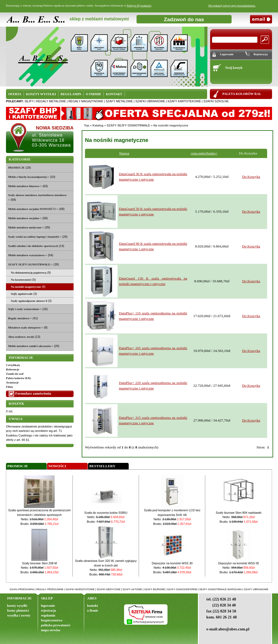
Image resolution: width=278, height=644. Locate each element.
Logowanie (227, 54)
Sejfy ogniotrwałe (22, 294)
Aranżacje (12, 383)
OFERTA (15, 94)
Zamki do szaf (15, 374)
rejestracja (48, 611)
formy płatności (18, 611)
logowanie (48, 606)
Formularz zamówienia (33, 393)
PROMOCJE (16, 168)
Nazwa (124, 153)
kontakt (93, 606)
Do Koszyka (251, 177)
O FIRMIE (94, 94)
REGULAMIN (71, 94)
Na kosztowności (21, 280)
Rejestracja (261, 54)
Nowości (57, 466)
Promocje (18, 466)
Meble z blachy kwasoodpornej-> (29, 177)
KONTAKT (114, 94)
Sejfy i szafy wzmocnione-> (25, 309)
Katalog (98, 125)
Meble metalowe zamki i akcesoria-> (31, 346)
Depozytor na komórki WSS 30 (172, 563)
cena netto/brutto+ (204, 153)
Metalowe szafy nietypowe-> (26, 328)
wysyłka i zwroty (19, 615)
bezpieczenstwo (52, 620)
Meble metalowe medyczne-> (26, 227)
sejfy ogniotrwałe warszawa (221, 589)
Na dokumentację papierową (29, 273)
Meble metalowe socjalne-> (25, 218)
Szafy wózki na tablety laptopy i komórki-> (35, 237)
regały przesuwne (50, 589)
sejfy (29, 101)
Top (86, 125)
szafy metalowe (119, 101)
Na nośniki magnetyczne (171, 125)
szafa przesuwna (22, 589)
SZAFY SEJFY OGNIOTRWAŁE (128, 125)
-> (30, 264)
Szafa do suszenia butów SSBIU (106, 513)
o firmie (93, 611)
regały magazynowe (86, 101)
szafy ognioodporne (182, 589)
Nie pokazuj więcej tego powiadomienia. (232, 6)
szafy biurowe (155, 589)
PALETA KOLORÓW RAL (242, 94)
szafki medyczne (109, 589)
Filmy (10, 387)
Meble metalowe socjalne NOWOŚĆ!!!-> (33, 209)
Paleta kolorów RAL (19, 378)
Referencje (13, 369)
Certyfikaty (13, 365)
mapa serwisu (50, 630)
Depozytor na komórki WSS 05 (239, 563)
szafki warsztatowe (80, 589)
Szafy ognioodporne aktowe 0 (29, 301)
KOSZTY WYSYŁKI (41, 94)
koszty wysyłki (17, 606)
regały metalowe (51, 101)
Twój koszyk (234, 68)
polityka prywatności (56, 625)
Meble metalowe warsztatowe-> (28, 255)
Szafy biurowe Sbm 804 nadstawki (239, 513)
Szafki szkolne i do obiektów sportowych (33, 246)
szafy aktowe (132, 589)
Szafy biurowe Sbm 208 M (39, 563)
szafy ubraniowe (256, 589)
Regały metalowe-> (20, 318)
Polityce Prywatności (139, 6)
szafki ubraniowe (150, 101)
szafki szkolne (216, 101)
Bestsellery (102, 466)
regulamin (48, 615)
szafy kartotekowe (184, 101)
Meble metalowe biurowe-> (25, 186)
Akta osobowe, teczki (21, 337)
